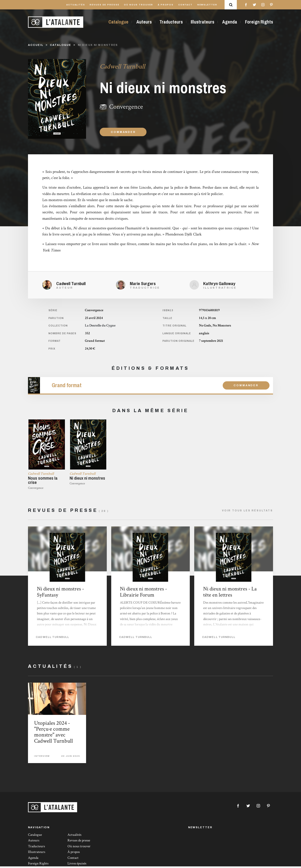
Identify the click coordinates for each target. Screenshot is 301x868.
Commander (123, 132)
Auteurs (144, 22)
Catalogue (118, 22)
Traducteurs (171, 22)
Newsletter (207, 5)
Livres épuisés (77, 865)
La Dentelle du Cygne (100, 325)
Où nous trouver (139, 5)
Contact (185, 5)
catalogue (61, 45)
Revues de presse (104, 5)
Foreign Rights (259, 22)
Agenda (230, 22)
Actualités (76, 5)
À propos (166, 5)
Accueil (36, 45)
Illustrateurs (202, 22)
